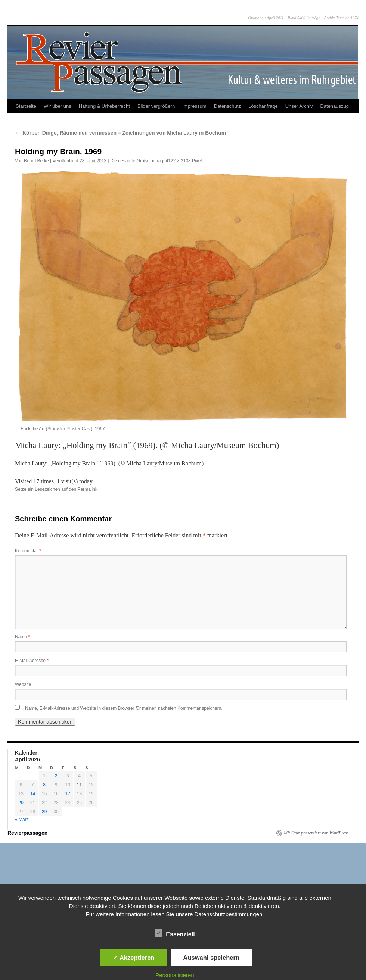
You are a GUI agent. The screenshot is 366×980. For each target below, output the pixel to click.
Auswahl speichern (211, 958)
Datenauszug (334, 106)
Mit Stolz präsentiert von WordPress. (317, 833)
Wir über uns (58, 106)
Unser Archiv (299, 106)
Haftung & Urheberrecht (104, 106)
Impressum (194, 106)
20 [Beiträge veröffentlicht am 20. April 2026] (21, 803)
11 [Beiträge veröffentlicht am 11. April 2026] (79, 785)
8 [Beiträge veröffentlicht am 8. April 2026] (44, 785)
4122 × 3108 (178, 161)
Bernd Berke (36, 161)
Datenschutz (227, 106)
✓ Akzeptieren (134, 958)
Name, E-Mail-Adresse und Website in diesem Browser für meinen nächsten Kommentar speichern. (124, 708)
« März (22, 820)
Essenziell (175, 933)
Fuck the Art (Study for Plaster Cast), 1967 (63, 429)
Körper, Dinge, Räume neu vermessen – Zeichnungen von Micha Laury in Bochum (120, 133)
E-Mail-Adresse (32, 661)
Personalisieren (175, 975)
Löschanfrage (263, 106)
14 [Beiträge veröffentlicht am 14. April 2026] (33, 794)
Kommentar (28, 551)
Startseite (26, 106)
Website (23, 684)
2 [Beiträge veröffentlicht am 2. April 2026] (56, 776)
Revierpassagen (27, 833)
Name (22, 637)
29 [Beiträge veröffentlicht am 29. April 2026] (44, 812)
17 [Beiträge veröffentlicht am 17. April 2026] (68, 794)
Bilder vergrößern (156, 106)
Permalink (87, 489)
